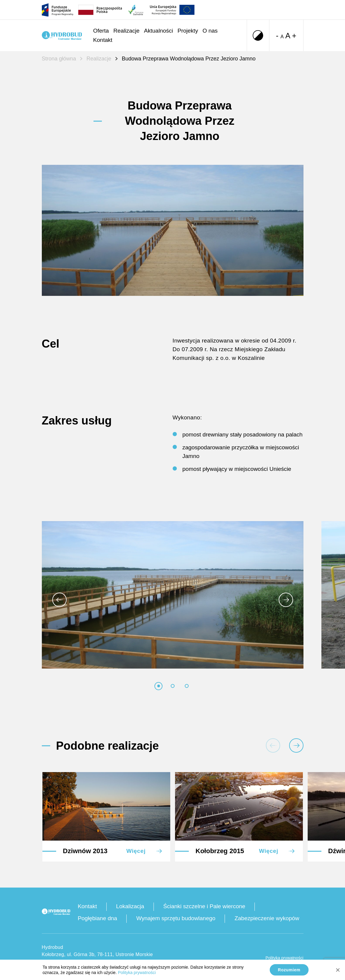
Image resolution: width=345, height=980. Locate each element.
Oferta (101, 31)
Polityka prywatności (285, 958)
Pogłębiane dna (97, 918)
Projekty (188, 31)
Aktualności (158, 31)
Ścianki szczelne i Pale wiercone (204, 906)
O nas (210, 31)
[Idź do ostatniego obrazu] (59, 600)
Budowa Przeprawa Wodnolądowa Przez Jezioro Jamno (189, 59)
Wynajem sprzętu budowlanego (176, 918)
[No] (338, 970)
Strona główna (59, 59)
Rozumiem (289, 970)
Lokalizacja (130, 906)
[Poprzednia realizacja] (273, 745)
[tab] (158, 686)
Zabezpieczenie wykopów (267, 918)
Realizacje (126, 31)
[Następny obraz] (286, 600)
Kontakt (103, 40)
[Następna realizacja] (296, 745)
